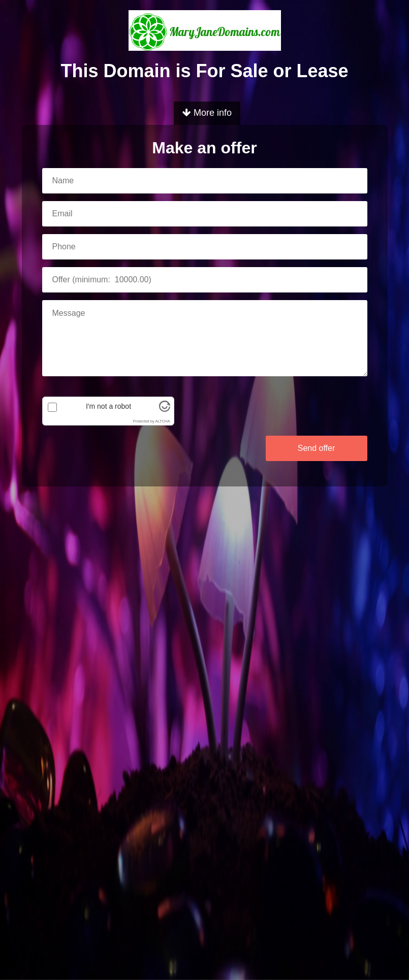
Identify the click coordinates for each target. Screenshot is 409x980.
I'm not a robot (108, 406)
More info (207, 113)
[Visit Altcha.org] (165, 409)
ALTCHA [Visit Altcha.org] (162, 421)
